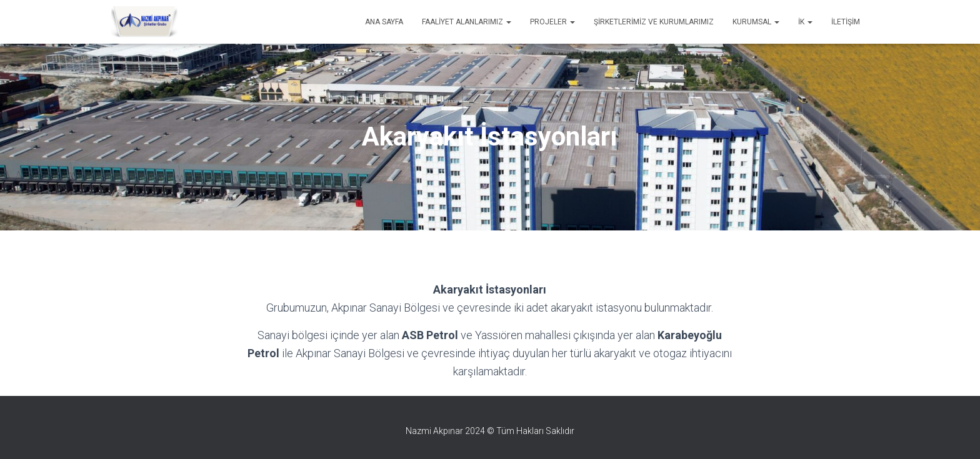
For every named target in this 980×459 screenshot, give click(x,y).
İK (805, 22)
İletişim (846, 22)
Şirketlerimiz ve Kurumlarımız (654, 22)
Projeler (552, 22)
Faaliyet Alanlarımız (467, 22)
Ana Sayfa (384, 22)
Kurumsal (756, 22)
